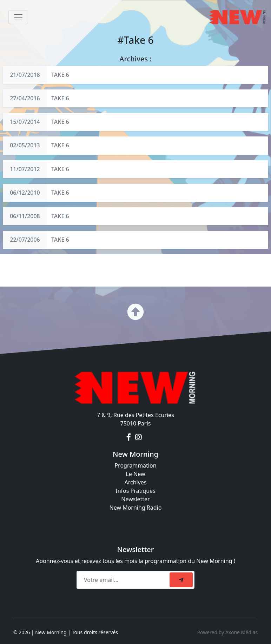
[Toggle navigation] (18, 17)
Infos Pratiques (135, 491)
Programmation (135, 465)
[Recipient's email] (124, 580)
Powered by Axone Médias (227, 632)
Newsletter (135, 499)
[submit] (181, 580)
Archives (135, 482)
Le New (135, 474)
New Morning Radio (136, 508)
